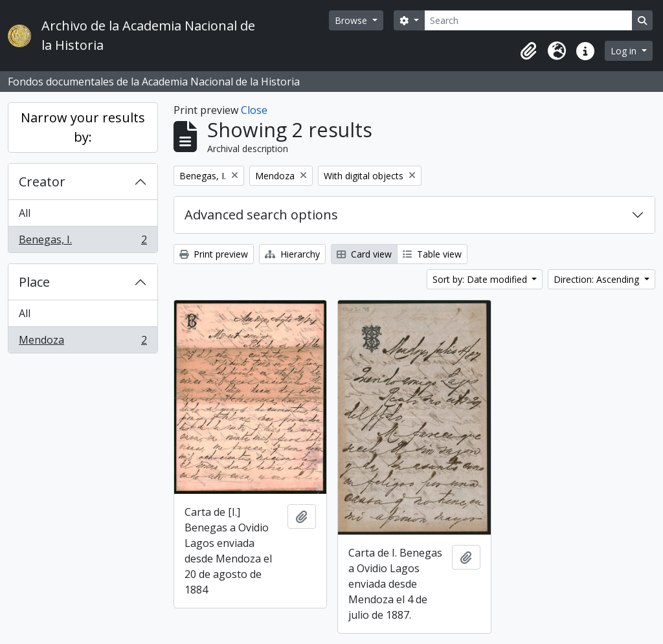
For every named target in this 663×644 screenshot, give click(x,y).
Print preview (214, 254)
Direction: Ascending (598, 279)
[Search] (528, 20)
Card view (364, 254)
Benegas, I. (83, 242)
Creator (42, 182)
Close (254, 110)
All (25, 213)
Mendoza (83, 342)
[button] (528, 51)
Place (34, 282)
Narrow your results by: (83, 127)
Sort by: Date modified (481, 279)
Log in (625, 51)
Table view (432, 254)
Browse (352, 20)
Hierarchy (292, 254)
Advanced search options (261, 215)
